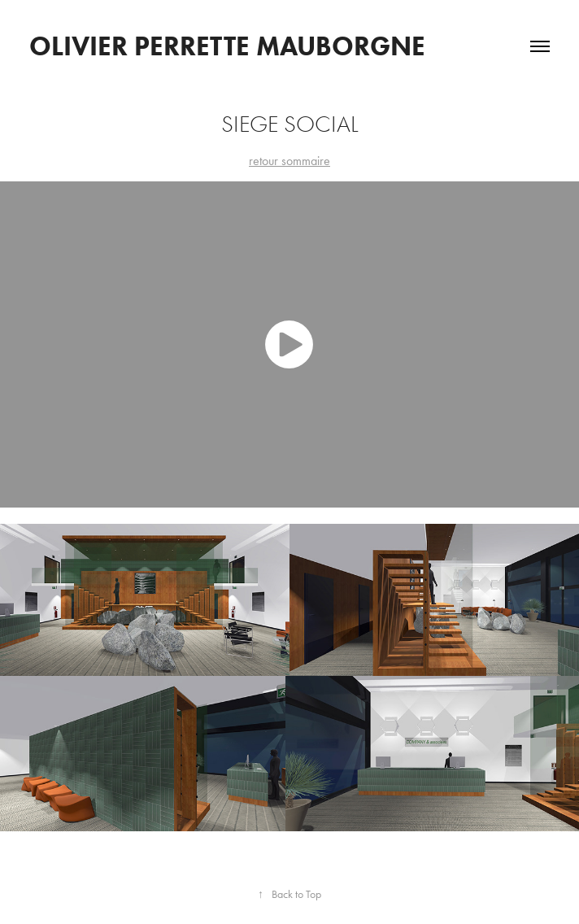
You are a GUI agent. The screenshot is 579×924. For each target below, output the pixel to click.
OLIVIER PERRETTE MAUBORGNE (227, 46)
